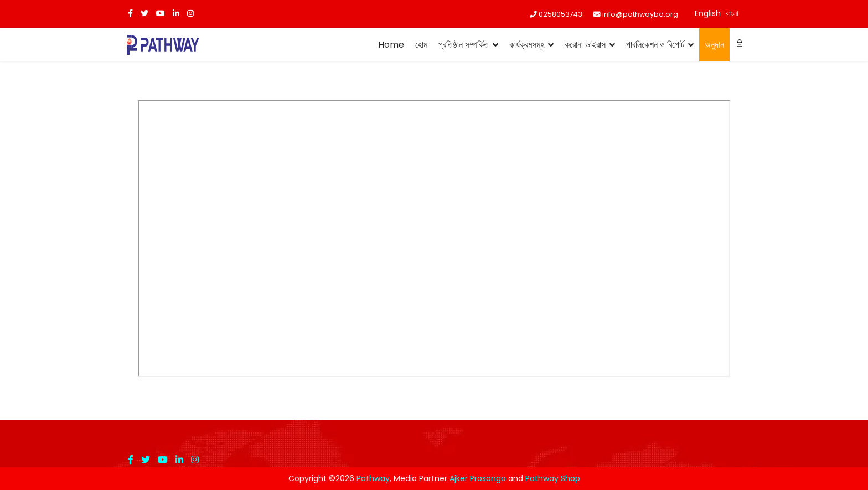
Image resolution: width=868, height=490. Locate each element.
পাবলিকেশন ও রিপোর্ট (655, 45)
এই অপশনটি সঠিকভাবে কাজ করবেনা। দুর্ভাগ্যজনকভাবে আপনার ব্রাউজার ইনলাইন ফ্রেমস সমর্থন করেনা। (434, 239)
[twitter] (144, 13)
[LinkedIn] (176, 13)
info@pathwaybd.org (640, 14)
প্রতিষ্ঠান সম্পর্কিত (464, 45)
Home (391, 45)
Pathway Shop (553, 478)
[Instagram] (190, 13)
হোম (421, 45)
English (708, 13)
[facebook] (130, 13)
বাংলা (732, 13)
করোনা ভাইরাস (585, 45)
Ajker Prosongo (478, 478)
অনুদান (714, 45)
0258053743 (560, 14)
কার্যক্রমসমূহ (527, 45)
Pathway (373, 478)
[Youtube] (161, 13)
